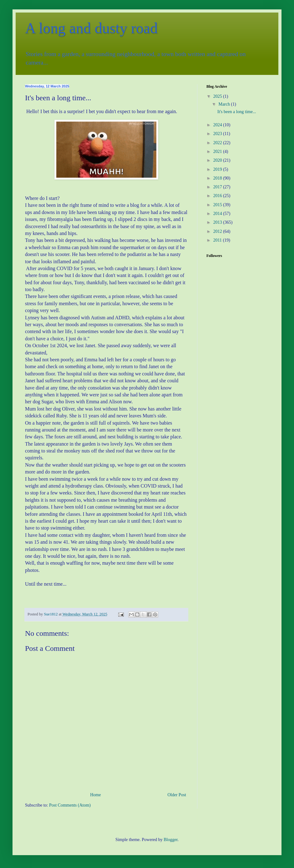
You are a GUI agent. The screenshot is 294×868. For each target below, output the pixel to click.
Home (95, 795)
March (225, 104)
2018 (218, 178)
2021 (218, 152)
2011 (218, 240)
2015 (218, 205)
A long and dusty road (91, 28)
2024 (218, 125)
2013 (218, 222)
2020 (218, 160)
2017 (218, 187)
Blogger (170, 840)
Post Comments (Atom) (70, 805)
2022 (218, 143)
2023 (218, 134)
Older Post (177, 795)
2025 (218, 96)
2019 (218, 169)
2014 (218, 214)
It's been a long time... (237, 112)
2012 (218, 231)
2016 (218, 196)
